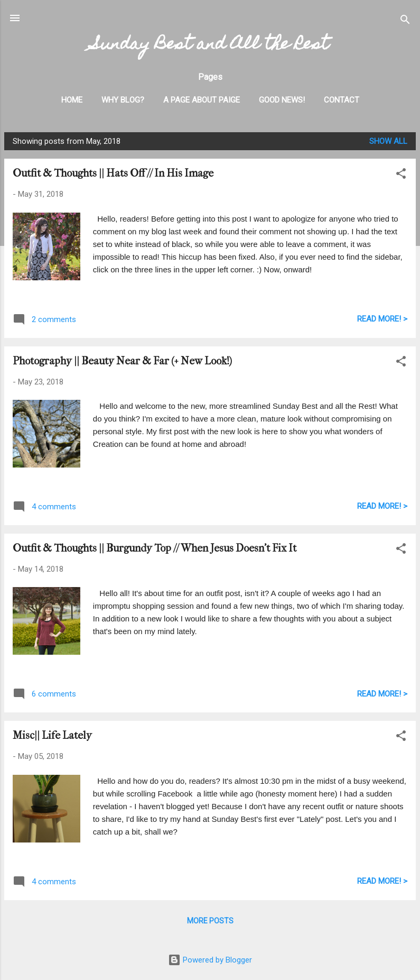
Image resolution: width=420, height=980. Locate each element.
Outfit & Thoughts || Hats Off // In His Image (113, 173)
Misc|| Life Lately (52, 735)
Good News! (282, 100)
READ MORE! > (382, 319)
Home (72, 100)
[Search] (405, 21)
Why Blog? (123, 100)
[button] (401, 175)
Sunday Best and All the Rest (210, 45)
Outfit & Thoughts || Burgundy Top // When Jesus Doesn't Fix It (155, 548)
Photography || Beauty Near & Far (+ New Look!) (122, 361)
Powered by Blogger (210, 960)
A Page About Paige (202, 100)
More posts (210, 921)
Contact (342, 100)
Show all (388, 141)
